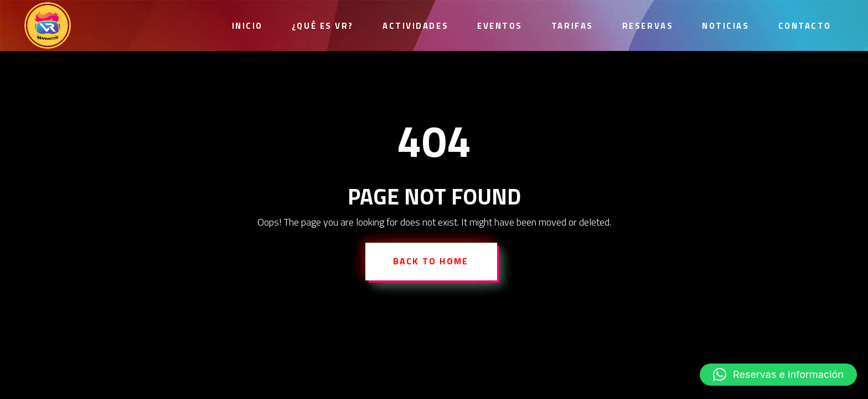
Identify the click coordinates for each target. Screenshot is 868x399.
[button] (778, 375)
